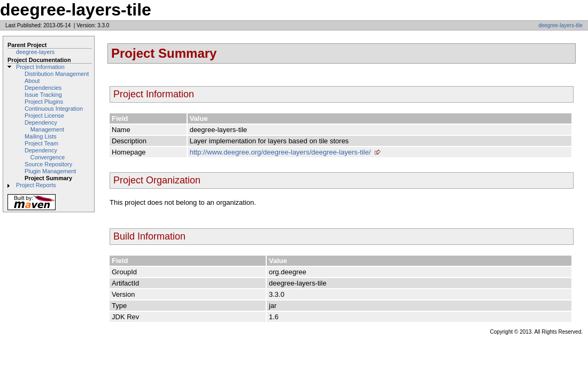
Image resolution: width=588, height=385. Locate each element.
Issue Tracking (43, 95)
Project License (44, 115)
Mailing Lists (41, 136)
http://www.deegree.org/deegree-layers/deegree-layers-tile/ (280, 152)
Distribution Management (57, 74)
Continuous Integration (54, 109)
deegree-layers (35, 52)
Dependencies (43, 88)
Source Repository (48, 164)
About (32, 81)
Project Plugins (44, 102)
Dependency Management (44, 126)
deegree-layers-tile (560, 25)
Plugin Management (50, 171)
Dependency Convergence (45, 154)
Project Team (41, 143)
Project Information (40, 67)
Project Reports (36, 185)
